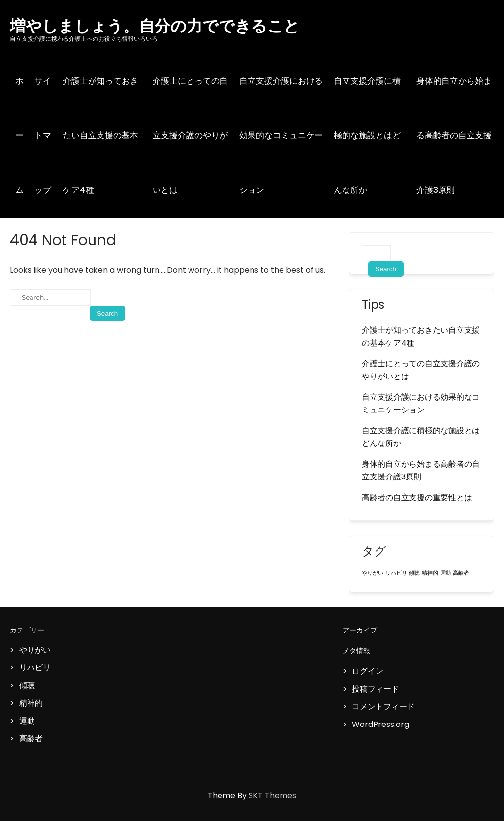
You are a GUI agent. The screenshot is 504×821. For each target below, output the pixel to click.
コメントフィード (383, 707)
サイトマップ (43, 135)
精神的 (31, 703)
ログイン (368, 671)
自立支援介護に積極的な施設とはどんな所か (367, 135)
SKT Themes (272, 796)
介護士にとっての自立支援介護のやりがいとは (190, 135)
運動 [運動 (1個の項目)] (445, 573)
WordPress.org (380, 724)
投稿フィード (376, 689)
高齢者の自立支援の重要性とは (417, 497)
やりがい (35, 650)
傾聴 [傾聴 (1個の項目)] (414, 573)
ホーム (19, 135)
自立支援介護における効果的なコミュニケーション (281, 135)
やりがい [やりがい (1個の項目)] (373, 573)
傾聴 (27, 685)
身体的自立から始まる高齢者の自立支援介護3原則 (421, 470)
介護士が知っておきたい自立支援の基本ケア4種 (101, 135)
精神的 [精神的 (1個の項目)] (430, 573)
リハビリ (35, 668)
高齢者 (31, 739)
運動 (27, 721)
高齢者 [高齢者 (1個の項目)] (461, 573)
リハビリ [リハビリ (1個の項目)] (396, 573)
